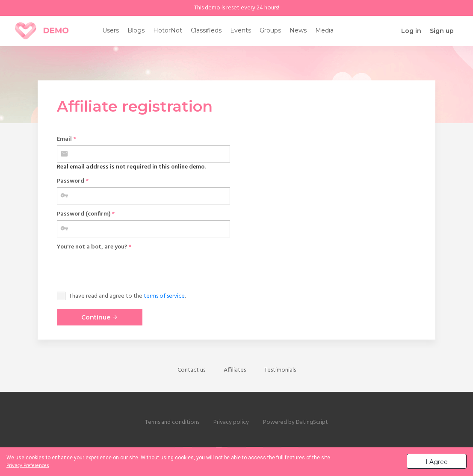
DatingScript (312, 422)
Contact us (191, 370)
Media (324, 30)
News (298, 30)
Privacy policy (231, 422)
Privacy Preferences (28, 466)
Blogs (136, 30)
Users (111, 30)
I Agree (437, 462)
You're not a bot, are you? (94, 247)
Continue (100, 317)
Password (73, 181)
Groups (270, 30)
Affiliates (235, 370)
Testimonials (280, 370)
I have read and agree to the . (128, 296)
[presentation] (122, 270)
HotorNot (168, 30)
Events (241, 30)
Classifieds (206, 30)
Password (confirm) (86, 214)
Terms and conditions (172, 422)
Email (67, 139)
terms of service (164, 296)
